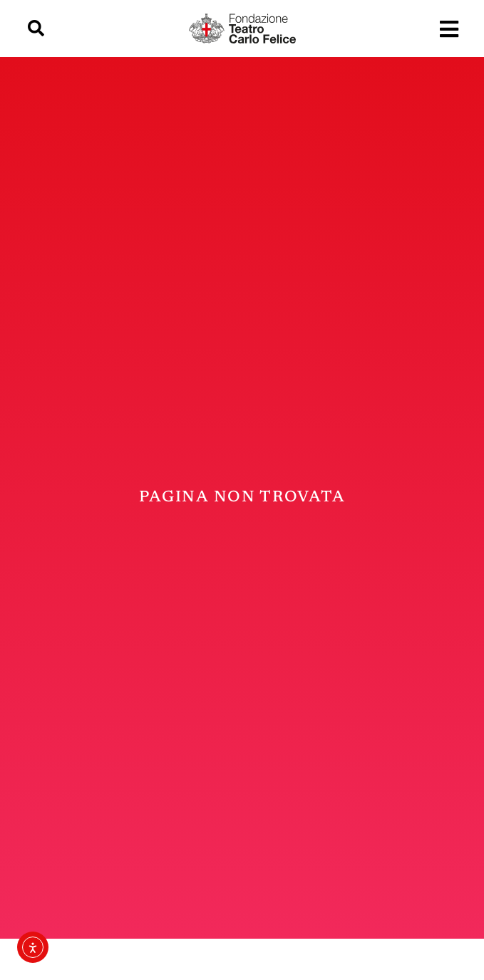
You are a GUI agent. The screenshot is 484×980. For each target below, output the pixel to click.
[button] (36, 29)
